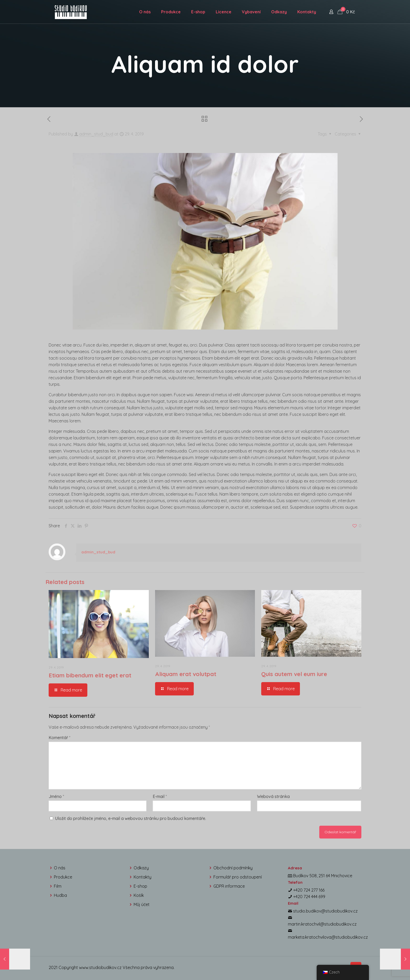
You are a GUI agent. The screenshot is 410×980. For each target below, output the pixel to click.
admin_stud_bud (96, 134)
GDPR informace (229, 886)
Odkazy (141, 868)
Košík (139, 895)
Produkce (63, 877)
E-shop (140, 886)
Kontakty (143, 877)
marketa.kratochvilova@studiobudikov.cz (328, 937)
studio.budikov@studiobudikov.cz (325, 911)
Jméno (56, 796)
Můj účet (142, 904)
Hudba (60, 895)
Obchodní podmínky (233, 868)
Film (58, 886)
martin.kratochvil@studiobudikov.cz (322, 924)
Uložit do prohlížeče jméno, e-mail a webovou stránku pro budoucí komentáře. (130, 818)
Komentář (59, 738)
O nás (60, 868)
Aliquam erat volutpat (186, 674)
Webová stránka (273, 796)
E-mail (160, 796)
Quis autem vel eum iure (294, 674)
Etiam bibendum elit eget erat (90, 675)
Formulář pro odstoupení (238, 877)
